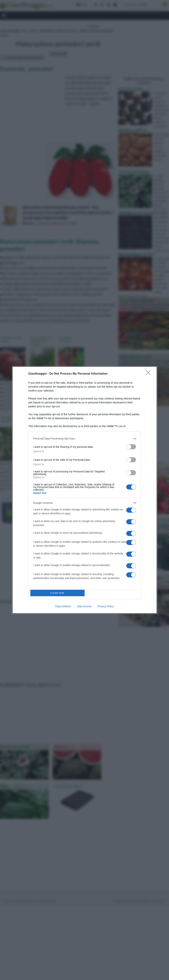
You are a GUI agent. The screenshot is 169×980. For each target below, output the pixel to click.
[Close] (149, 374)
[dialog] (85, 490)
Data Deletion (63, 606)
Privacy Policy (106, 606)
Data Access (84, 606)
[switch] (131, 447)
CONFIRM (57, 593)
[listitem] (85, 438)
